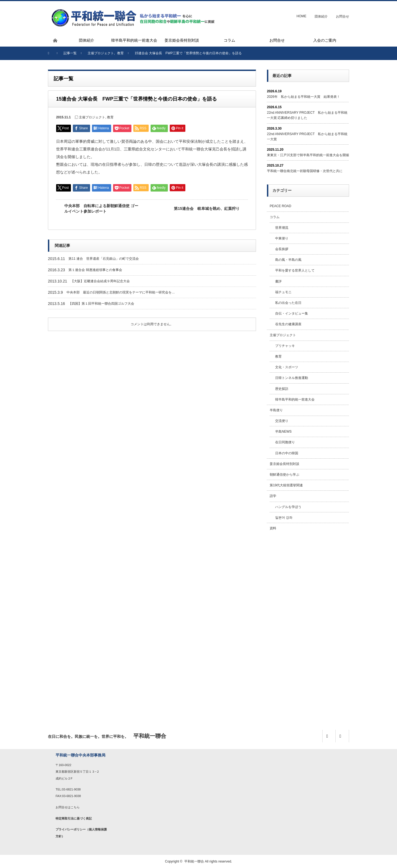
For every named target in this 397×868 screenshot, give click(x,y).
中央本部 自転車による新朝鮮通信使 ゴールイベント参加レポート (101, 209)
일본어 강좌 (284, 518)
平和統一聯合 (194, 861)
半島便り (276, 410)
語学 (273, 496)
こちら (75, 807)
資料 (273, 528)
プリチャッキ (285, 346)
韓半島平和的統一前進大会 (295, 399)
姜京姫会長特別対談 (284, 464)
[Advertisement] (308, 624)
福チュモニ (283, 292)
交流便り (282, 421)
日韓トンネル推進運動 (292, 378)
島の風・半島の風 (288, 260)
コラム (275, 217)
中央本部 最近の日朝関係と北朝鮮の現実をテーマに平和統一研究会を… (121, 292)
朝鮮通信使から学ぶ (284, 475)
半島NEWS (283, 432)
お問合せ (343, 16)
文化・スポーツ (287, 367)
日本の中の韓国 (287, 453)
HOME (301, 16)
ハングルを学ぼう (288, 507)
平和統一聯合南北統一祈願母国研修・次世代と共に (305, 171)
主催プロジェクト (92, 117)
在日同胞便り (285, 442)
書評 (278, 281)
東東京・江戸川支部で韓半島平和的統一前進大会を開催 (308, 155)
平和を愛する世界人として (295, 270)
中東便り (282, 238)
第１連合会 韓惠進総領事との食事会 (95, 270)
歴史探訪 (282, 389)
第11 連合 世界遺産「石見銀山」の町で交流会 (104, 259)
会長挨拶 (282, 249)
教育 (110, 117)
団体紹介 (321, 16)
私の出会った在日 (288, 303)
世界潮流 (282, 228)
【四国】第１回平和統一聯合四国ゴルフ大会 (101, 304)
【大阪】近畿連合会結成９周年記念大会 (100, 281)
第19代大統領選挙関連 (286, 485)
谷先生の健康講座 (288, 324)
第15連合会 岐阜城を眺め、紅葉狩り (207, 209)
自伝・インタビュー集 (292, 313)
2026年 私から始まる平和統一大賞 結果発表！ (303, 97)
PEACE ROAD (281, 206)
